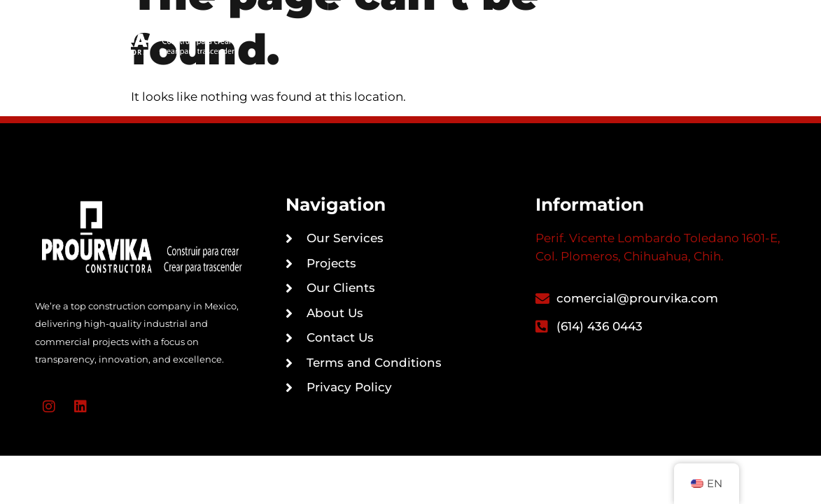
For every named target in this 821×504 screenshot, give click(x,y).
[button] (719, 33)
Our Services (421, 16)
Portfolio (548, 16)
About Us (479, 50)
